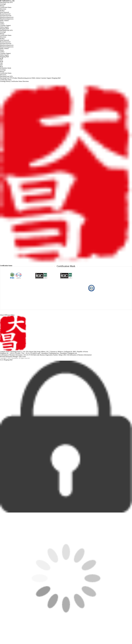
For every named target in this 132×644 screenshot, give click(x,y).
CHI (1, 63)
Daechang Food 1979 (6, 2)
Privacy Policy (10, 315)
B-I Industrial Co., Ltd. (7, 1)
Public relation (4, 20)
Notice (2, 22)
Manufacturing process (7, 17)
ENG (2, 60)
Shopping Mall (4, 29)
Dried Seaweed (4, 12)
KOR (2, 62)
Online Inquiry (4, 27)
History (2, 6)
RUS (1, 67)
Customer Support (5, 25)
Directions (3, 9)
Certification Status (6, 7)
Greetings (3, 4)
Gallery (2, 24)
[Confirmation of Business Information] (80, 355)
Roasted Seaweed (5, 14)
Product (2, 11)
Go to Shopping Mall (6, 360)
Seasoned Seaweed (6, 16)
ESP (1, 65)
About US (3, 315)
